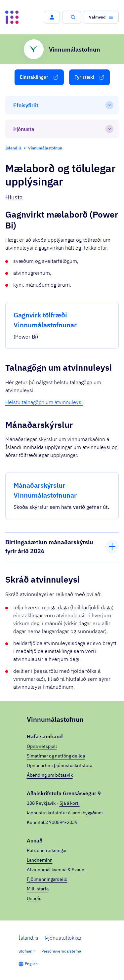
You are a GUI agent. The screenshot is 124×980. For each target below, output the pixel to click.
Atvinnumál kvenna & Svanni (56, 870)
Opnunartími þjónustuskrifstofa (60, 765)
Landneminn (40, 860)
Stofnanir (27, 951)
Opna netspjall (42, 746)
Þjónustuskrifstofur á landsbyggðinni (65, 813)
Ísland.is (28, 938)
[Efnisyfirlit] (62, 105)
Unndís (34, 898)
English (31, 964)
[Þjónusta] (62, 129)
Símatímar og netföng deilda (56, 756)
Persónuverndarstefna (61, 951)
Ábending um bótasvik (50, 775)
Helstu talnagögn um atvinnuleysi (44, 402)
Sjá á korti (70, 803)
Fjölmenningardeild (47, 879)
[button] (52, 17)
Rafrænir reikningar (47, 850)
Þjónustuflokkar (63, 938)
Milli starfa (38, 889)
